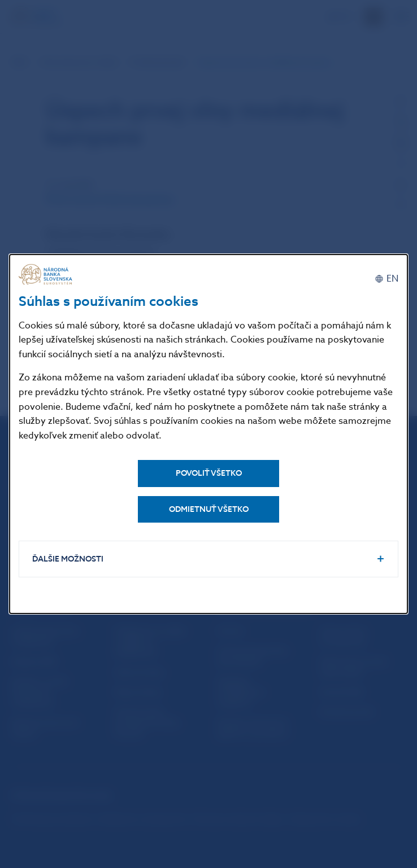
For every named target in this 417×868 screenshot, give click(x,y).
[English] (386, 278)
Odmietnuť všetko (209, 509)
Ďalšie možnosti (68, 559)
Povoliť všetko (209, 473)
